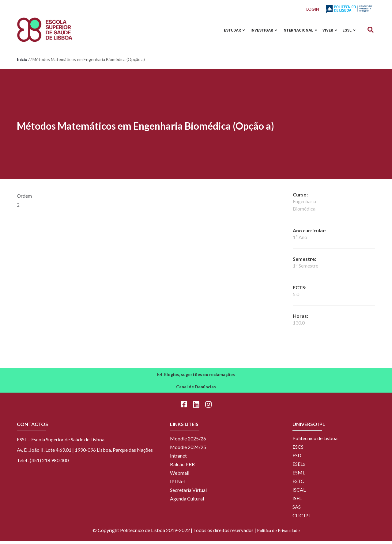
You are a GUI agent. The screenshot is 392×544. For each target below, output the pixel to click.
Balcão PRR (182, 467)
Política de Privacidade (278, 533)
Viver (329, 32)
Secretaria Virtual (188, 493)
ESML (299, 476)
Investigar (261, 32)
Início (22, 62)
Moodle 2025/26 (188, 441)
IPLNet (178, 484)
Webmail (180, 476)
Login (313, 9)
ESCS (298, 450)
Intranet (178, 459)
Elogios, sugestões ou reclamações (200, 377)
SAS (297, 510)
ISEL (297, 501)
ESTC (298, 484)
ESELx (299, 467)
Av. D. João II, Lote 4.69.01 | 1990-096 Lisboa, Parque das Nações (85, 453)
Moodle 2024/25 (188, 450)
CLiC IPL (302, 518)
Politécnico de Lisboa (315, 441)
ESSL (349, 32)
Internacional (298, 32)
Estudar (231, 32)
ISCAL (299, 493)
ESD (297, 458)
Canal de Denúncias (196, 390)
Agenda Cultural (187, 502)
